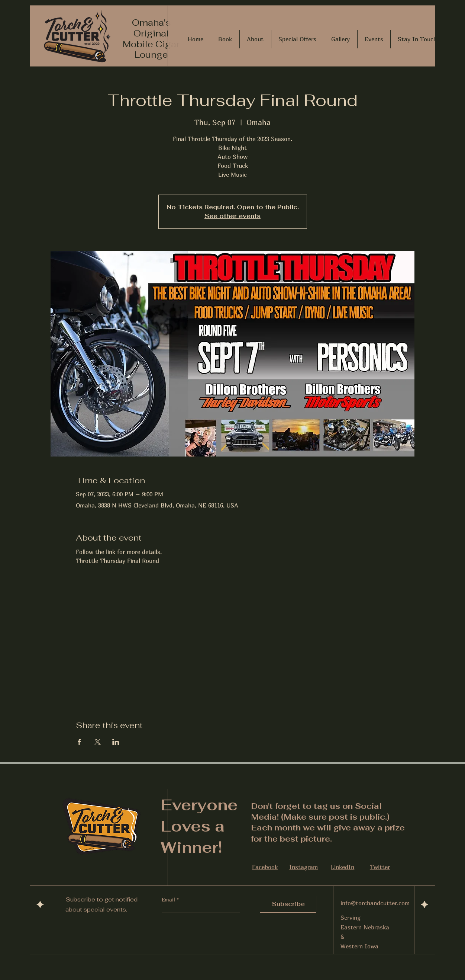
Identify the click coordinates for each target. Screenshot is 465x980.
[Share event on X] (98, 742)
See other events (232, 216)
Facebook (265, 867)
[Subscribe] (288, 904)
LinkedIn (343, 867)
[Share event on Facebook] (79, 742)
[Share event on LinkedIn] (116, 742)
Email (169, 900)
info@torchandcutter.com (375, 903)
